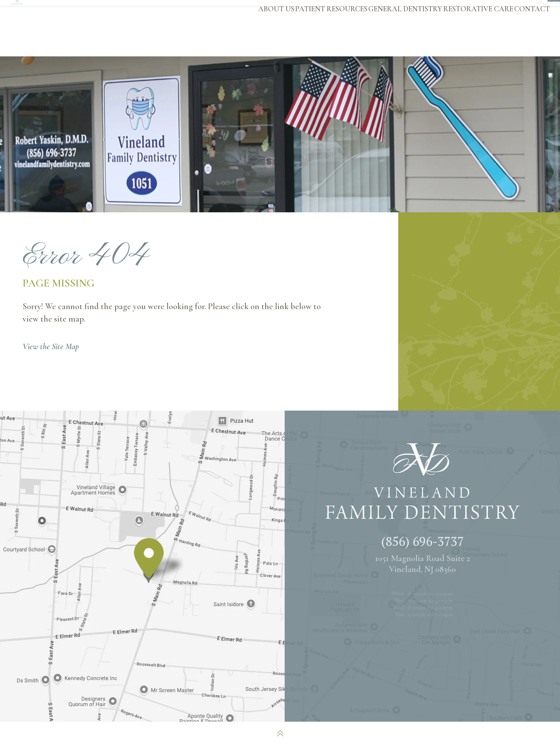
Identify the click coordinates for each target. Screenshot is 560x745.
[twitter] (436, 9)
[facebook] (409, 9)
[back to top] (280, 733)
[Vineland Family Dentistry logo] (71, 28)
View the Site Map (51, 346)
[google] (423, 9)
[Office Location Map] (149, 572)
